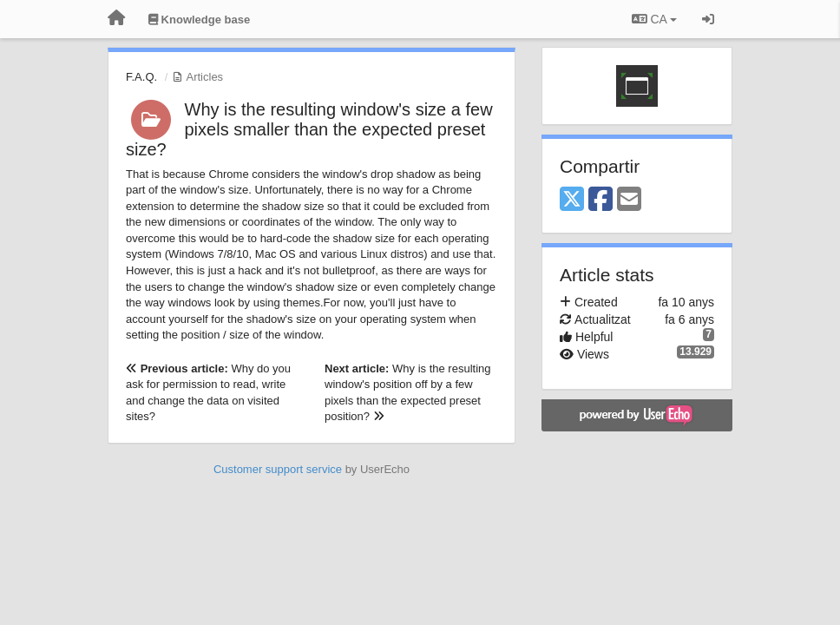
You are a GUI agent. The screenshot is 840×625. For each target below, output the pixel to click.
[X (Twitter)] (572, 200)
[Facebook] (600, 200)
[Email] (629, 200)
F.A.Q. (141, 77)
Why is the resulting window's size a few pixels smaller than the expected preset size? (309, 129)
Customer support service (278, 469)
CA (654, 19)
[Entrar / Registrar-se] (708, 19)
